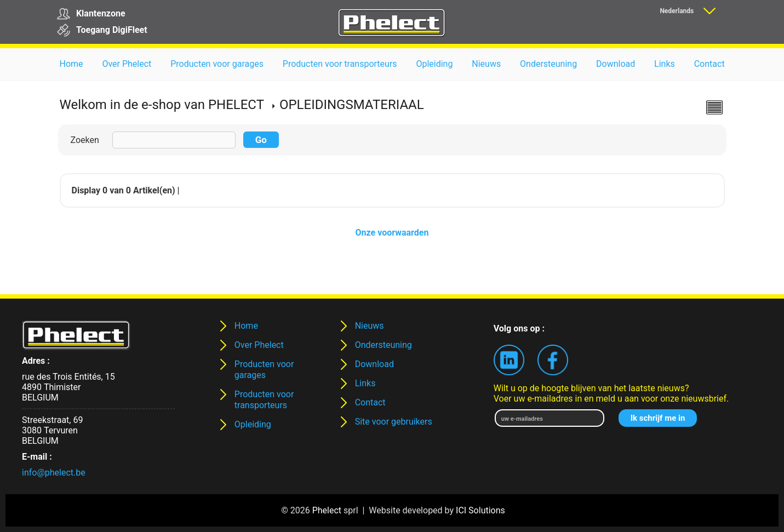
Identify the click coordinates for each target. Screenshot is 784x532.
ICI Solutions (480, 510)
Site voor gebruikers (394, 422)
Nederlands (677, 11)
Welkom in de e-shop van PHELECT (162, 105)
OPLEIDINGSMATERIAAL (352, 105)
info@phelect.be (54, 473)
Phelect (327, 510)
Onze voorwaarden (392, 233)
